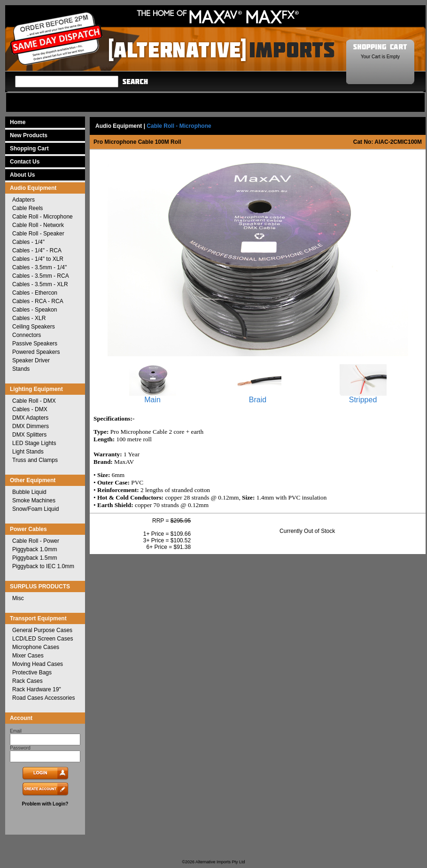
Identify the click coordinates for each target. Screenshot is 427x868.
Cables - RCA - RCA (38, 301)
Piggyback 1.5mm (35, 558)
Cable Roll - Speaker (38, 234)
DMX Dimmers (31, 426)
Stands (21, 369)
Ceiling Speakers (34, 327)
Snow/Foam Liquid (35, 509)
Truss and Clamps (35, 460)
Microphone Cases (36, 647)
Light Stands (28, 452)
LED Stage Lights (34, 443)
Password (20, 748)
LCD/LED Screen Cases (43, 639)
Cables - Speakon (35, 310)
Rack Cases (27, 681)
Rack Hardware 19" (37, 689)
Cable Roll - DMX (34, 401)
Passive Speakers (35, 344)
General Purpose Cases (42, 630)
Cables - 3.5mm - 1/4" (39, 267)
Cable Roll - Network (38, 225)
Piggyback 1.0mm (35, 549)
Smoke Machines (34, 500)
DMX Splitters (29, 435)
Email (16, 731)
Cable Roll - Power (36, 541)
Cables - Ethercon (35, 293)
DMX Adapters (30, 418)
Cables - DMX (30, 409)
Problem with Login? (45, 804)
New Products (29, 135)
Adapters (23, 200)
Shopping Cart (29, 149)
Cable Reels (27, 208)
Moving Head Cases (38, 664)
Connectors (27, 335)
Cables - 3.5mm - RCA (41, 276)
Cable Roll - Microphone (43, 217)
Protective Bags (32, 673)
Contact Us (25, 162)
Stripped (363, 396)
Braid (258, 396)
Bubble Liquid (29, 492)
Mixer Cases (28, 656)
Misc (18, 598)
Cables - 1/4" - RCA (37, 250)
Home (18, 122)
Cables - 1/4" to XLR (38, 259)
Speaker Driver (31, 360)
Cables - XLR (29, 318)
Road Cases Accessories (43, 698)
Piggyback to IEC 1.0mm (43, 566)
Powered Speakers (36, 352)
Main (153, 396)
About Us (22, 175)
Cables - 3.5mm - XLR (40, 284)
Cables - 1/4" (28, 242)
